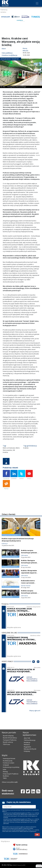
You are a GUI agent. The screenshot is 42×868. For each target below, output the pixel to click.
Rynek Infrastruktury (10, 738)
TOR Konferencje (30, 740)
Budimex (6, 776)
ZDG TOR (27, 738)
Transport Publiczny (10, 740)
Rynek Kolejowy (8, 736)
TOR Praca (6, 744)
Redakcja (27, 742)
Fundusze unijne (9, 763)
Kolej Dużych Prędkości (11, 774)
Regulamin (27, 747)
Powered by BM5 (21, 865)
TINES (5, 778)
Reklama (27, 745)
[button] (34, 665)
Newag (5, 772)
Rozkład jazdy (8, 761)
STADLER (6, 765)
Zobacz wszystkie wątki (10, 782)
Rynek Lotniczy (8, 742)
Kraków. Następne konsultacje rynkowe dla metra (29, 563)
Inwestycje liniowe (9, 758)
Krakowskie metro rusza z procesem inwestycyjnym (28, 583)
